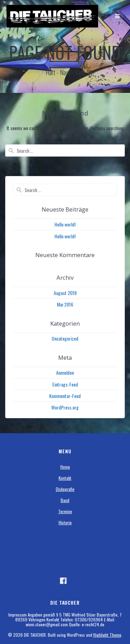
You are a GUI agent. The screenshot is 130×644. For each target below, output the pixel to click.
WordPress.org (65, 407)
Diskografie (65, 489)
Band (65, 500)
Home (65, 467)
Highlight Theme (107, 635)
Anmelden (65, 372)
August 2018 (65, 293)
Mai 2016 (65, 304)
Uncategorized (65, 338)
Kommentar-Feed (65, 396)
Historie (65, 522)
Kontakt (65, 478)
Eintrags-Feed (65, 384)
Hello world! (65, 224)
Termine (65, 511)
